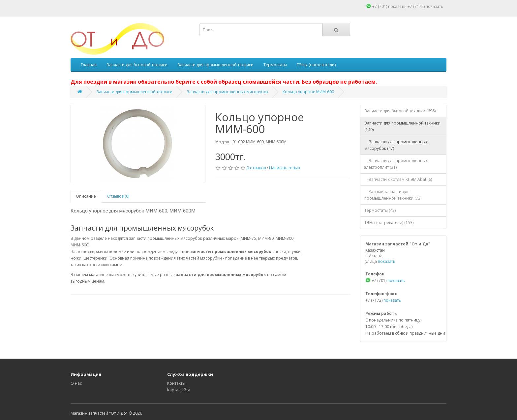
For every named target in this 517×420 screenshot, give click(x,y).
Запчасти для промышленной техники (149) (402, 126)
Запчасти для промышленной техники (215, 65)
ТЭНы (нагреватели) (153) (389, 223)
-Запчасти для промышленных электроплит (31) (396, 164)
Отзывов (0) (118, 196)
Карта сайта (179, 390)
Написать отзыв (284, 168)
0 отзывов (256, 168)
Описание (86, 196)
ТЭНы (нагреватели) (316, 65)
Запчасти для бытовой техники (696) (400, 111)
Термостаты (275, 65)
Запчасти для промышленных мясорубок (228, 92)
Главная (89, 65)
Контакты (176, 383)
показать (397, 6)
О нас (76, 383)
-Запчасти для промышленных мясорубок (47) (396, 145)
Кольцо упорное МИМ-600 (308, 92)
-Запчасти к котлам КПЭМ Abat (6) (398, 179)
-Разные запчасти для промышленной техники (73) (393, 195)
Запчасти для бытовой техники (137, 65)
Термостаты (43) (380, 210)
